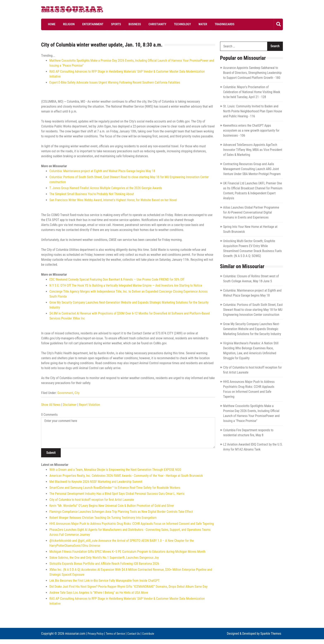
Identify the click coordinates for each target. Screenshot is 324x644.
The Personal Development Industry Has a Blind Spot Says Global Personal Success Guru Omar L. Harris (117, 494)
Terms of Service (119, 633)
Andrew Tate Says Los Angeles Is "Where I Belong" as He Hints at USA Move (99, 593)
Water (177, 24)
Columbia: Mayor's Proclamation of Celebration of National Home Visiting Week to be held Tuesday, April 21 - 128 (252, 92)
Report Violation (89, 405)
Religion (63, 24)
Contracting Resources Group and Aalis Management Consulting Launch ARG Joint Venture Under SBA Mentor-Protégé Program (252, 169)
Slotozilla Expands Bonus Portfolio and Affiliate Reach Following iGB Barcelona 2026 (104, 564)
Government (65, 393)
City (77, 393)
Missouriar (57, 10)
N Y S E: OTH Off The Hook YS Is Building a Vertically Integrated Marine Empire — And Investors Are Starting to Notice (126, 285)
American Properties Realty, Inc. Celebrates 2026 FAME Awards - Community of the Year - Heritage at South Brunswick (126, 476)
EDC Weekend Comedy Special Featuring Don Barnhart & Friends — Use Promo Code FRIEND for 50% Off (117, 279)
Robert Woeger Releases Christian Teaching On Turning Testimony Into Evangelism (103, 518)
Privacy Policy (97, 633)
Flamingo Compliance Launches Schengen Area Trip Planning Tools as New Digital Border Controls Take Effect (121, 512)
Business (119, 24)
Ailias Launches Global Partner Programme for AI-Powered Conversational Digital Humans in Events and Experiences (251, 212)
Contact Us (139, 633)
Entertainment (83, 24)
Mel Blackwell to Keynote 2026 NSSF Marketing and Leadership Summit (96, 482)
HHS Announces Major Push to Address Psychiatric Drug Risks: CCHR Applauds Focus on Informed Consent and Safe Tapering (132, 524)
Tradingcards (195, 24)
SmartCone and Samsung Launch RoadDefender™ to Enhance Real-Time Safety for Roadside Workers (115, 488)
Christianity (138, 24)
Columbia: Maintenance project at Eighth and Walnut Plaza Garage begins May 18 (102, 171)
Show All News (51, 405)
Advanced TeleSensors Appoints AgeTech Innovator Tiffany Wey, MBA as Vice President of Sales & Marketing (253, 150)
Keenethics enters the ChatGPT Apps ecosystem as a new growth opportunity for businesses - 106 (251, 130)
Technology (160, 24)
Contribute (48, 638)
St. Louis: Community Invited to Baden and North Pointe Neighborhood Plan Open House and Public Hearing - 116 (253, 111)
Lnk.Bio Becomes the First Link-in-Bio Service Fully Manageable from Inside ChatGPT (104, 581)
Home (49, 24)
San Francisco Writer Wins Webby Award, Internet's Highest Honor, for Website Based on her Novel (113, 200)
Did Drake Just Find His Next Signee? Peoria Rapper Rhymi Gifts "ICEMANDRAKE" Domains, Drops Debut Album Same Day (128, 587)
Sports (103, 24)
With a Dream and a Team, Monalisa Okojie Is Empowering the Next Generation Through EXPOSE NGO (115, 470)
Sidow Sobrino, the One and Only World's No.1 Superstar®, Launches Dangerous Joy (104, 558)
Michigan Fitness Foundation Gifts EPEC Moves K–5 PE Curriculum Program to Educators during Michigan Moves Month (127, 552)
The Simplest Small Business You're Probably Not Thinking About (92, 194)
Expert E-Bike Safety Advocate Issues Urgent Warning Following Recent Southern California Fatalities (115, 82)
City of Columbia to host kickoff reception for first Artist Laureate (92, 500)
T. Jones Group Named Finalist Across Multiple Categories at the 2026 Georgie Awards (106, 188)
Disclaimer (70, 405)
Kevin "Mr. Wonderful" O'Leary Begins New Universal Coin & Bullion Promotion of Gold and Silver (112, 506)
